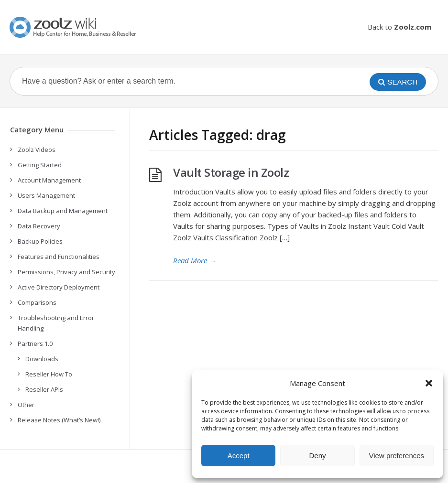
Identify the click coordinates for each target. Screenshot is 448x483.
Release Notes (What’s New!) (59, 420)
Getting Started (40, 165)
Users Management (46, 195)
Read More (195, 260)
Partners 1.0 (35, 343)
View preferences (397, 456)
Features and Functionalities (59, 257)
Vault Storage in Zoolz (231, 172)
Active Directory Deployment (59, 287)
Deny (317, 456)
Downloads (42, 359)
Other (26, 405)
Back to (399, 27)
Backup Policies (40, 241)
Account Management (49, 180)
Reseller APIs (44, 389)
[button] (429, 383)
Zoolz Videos (37, 150)
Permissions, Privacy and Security (66, 272)
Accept (239, 456)
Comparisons (37, 302)
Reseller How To (49, 374)
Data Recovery (39, 226)
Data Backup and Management (63, 211)
